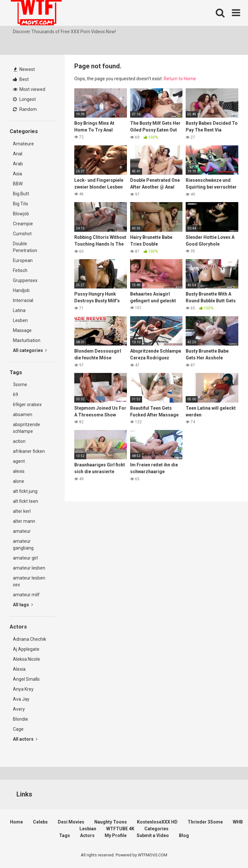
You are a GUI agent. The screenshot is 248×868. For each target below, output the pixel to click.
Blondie (21, 719)
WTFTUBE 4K (120, 829)
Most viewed (29, 89)
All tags (23, 605)
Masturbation (27, 340)
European (23, 260)
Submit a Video (153, 835)
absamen (23, 414)
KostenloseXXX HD (157, 822)
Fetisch (20, 270)
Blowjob (21, 214)
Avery (19, 709)
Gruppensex (25, 280)
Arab (18, 164)
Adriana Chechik (30, 639)
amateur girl (25, 558)
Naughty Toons (111, 822)
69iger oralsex (27, 405)
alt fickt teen (26, 501)
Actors (87, 835)
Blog (184, 835)
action (19, 441)
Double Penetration (25, 247)
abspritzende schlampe (26, 428)
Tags (65, 835)
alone (19, 481)
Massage (22, 330)
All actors (25, 739)
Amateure (23, 144)
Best (21, 79)
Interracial (23, 300)
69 (15, 395)
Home (16, 822)
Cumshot (22, 234)
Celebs (40, 822)
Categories (156, 829)
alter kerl (22, 511)
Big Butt (21, 194)
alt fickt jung (25, 491)
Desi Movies (71, 822)
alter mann (24, 521)
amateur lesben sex (29, 581)
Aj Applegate (26, 649)
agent (19, 461)
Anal (18, 154)
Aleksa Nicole (26, 659)
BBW (18, 184)
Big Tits (21, 204)
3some (20, 385)
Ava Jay (21, 699)
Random (25, 109)
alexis (19, 471)
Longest (24, 99)
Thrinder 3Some (205, 822)
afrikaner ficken (29, 451)
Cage (18, 729)
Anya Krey (23, 689)
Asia (17, 174)
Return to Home (180, 79)
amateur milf (26, 595)
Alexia (19, 669)
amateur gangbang (23, 545)
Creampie (23, 224)
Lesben (20, 320)
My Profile (116, 835)
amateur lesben (29, 568)
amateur (22, 531)
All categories (30, 350)
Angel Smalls (26, 679)
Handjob (21, 290)
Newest (24, 69)
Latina (19, 310)
